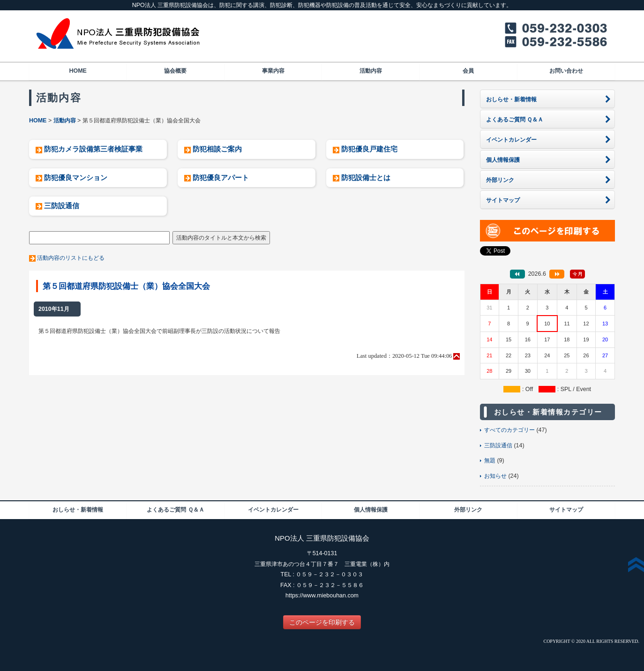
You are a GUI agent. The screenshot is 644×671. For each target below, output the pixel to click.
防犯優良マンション (76, 177)
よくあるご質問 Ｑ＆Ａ (175, 510)
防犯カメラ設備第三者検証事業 (93, 149)
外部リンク (468, 510)
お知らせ (495, 476)
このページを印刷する (322, 622)
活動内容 (371, 71)
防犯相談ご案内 (217, 149)
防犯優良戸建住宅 (369, 149)
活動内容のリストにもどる (71, 258)
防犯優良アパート (221, 177)
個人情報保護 (371, 510)
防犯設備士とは (366, 177)
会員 (468, 71)
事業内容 (273, 71)
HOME (78, 71)
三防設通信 (62, 206)
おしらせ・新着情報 (78, 510)
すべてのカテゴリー (509, 430)
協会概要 (175, 71)
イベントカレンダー (273, 510)
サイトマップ (566, 510)
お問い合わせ (566, 71)
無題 (490, 460)
